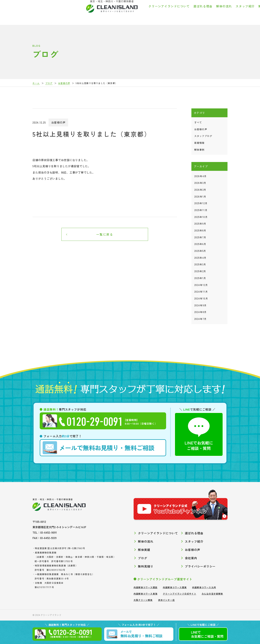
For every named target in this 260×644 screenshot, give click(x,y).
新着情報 (199, 143)
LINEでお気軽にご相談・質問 (199, 434)
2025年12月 (201, 203)
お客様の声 (208, 12)
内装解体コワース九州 (204, 587)
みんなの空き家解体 (212, 594)
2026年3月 (200, 183)
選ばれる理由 (128, 12)
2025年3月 (200, 264)
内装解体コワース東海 (146, 594)
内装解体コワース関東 (175, 587)
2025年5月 (200, 251)
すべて (198, 122)
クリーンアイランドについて (94, 12)
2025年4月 (200, 258)
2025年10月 (201, 217)
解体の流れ (149, 12)
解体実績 (190, 12)
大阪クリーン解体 (143, 600)
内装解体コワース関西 (146, 587)
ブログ (224, 12)
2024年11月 (201, 292)
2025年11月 (201, 210)
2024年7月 (201, 319)
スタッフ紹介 (170, 12)
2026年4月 (201, 176)
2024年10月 (201, 298)
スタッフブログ (203, 136)
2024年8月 (201, 312)
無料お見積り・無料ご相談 (98, 448)
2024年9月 (201, 305)
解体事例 (199, 150)
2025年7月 (200, 237)
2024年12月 (201, 285)
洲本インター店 (166, 600)
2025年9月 (200, 224)
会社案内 (239, 12)
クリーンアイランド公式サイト (180, 594)
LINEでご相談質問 (207, 634)
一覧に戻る (105, 234)
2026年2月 (200, 190)
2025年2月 (200, 271)
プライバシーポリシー (200, 566)
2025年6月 (200, 244)
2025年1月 (200, 278)
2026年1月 (200, 197)
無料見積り (146, 566)
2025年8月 (200, 230)
